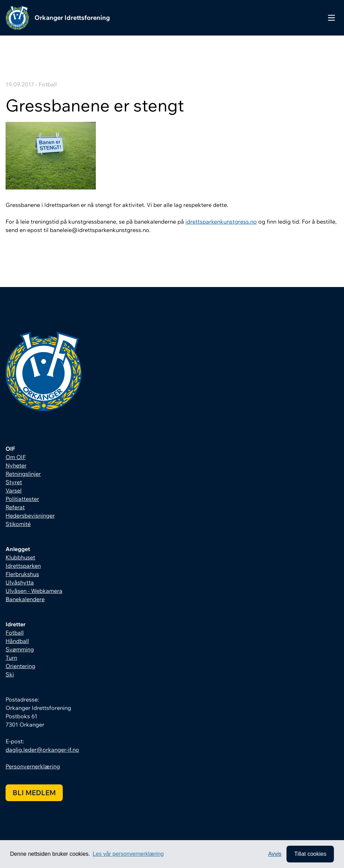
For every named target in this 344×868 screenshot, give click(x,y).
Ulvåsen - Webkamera (34, 591)
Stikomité (18, 524)
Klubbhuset (20, 557)
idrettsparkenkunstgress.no (221, 222)
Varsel (14, 490)
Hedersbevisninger (30, 516)
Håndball (17, 641)
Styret (14, 482)
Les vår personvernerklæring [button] (128, 854)
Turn (11, 658)
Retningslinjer (23, 474)
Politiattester (22, 499)
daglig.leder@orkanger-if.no (42, 750)
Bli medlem (34, 793)
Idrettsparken (23, 566)
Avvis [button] (275, 854)
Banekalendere (25, 599)
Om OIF (16, 457)
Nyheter (16, 465)
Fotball (15, 633)
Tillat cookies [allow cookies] (310, 854)
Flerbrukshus (22, 574)
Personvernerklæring (33, 766)
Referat (15, 507)
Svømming (20, 649)
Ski (10, 674)
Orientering (20, 666)
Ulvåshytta (20, 582)
